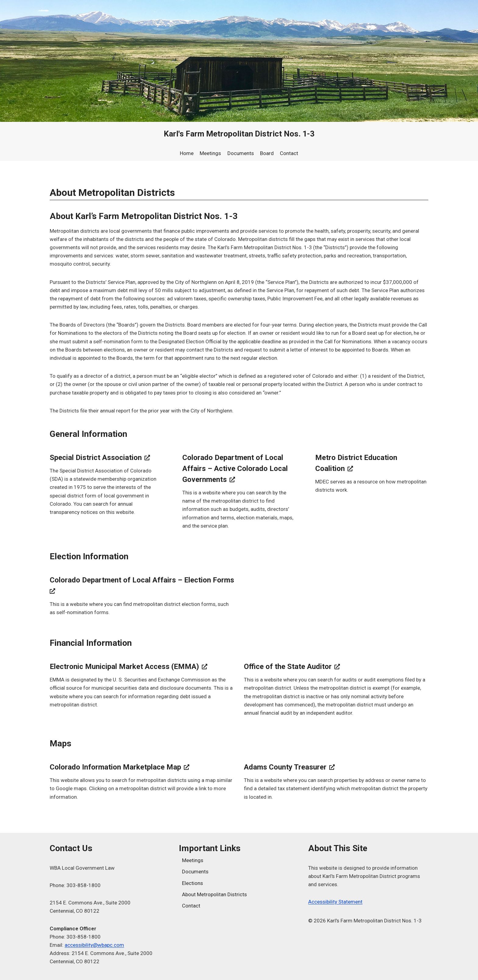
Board (267, 153)
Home (187, 153)
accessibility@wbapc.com (94, 945)
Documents (241, 153)
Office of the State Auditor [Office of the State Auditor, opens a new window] (292, 667)
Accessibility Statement (335, 902)
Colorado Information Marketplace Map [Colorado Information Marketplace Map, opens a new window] (120, 767)
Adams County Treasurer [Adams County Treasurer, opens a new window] (289, 767)
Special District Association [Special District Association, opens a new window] (100, 458)
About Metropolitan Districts (214, 894)
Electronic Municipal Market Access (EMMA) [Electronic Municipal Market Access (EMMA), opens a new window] (128, 667)
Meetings (210, 153)
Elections (193, 883)
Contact (289, 153)
